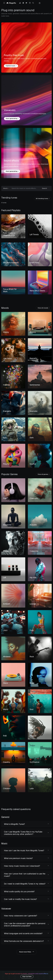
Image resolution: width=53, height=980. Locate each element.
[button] (26, 824)
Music (5, 188)
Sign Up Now (27, 976)
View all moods (44, 308)
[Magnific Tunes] (11, 3)
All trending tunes (43, 199)
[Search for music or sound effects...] (25, 188)
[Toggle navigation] (4, 3)
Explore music (11, 66)
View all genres (44, 474)
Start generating (12, 119)
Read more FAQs (26, 952)
